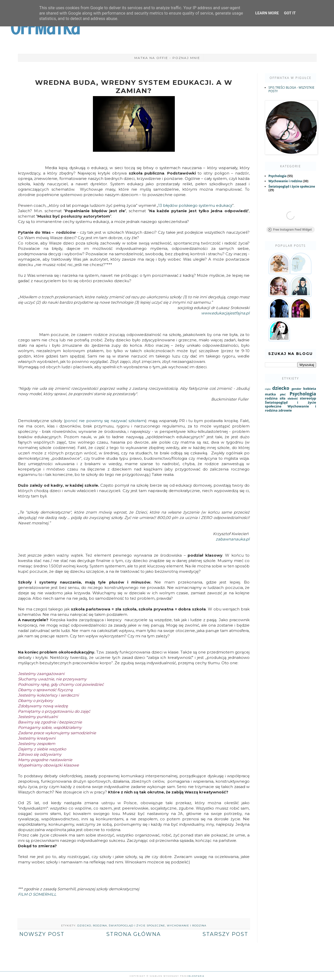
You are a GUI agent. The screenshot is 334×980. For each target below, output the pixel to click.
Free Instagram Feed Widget (290, 231)
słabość (293, 399)
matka (270, 395)
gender (296, 390)
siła (283, 399)
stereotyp (308, 399)
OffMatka (45, 28)
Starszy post (225, 934)
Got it (290, 13)
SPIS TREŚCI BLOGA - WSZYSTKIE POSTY (292, 89)
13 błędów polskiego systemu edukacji (195, 205)
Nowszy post (42, 934)
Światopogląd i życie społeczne (137, 926)
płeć (283, 395)
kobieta (310, 390)
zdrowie (285, 411)
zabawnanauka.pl (233, 539)
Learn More (267, 13)
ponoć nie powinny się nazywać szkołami (105, 421)
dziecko (84, 926)
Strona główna (133, 934)
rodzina (100, 926)
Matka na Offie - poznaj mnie (167, 58)
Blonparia (197, 976)
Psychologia (278, 176)
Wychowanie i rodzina (187, 926)
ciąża (268, 390)
